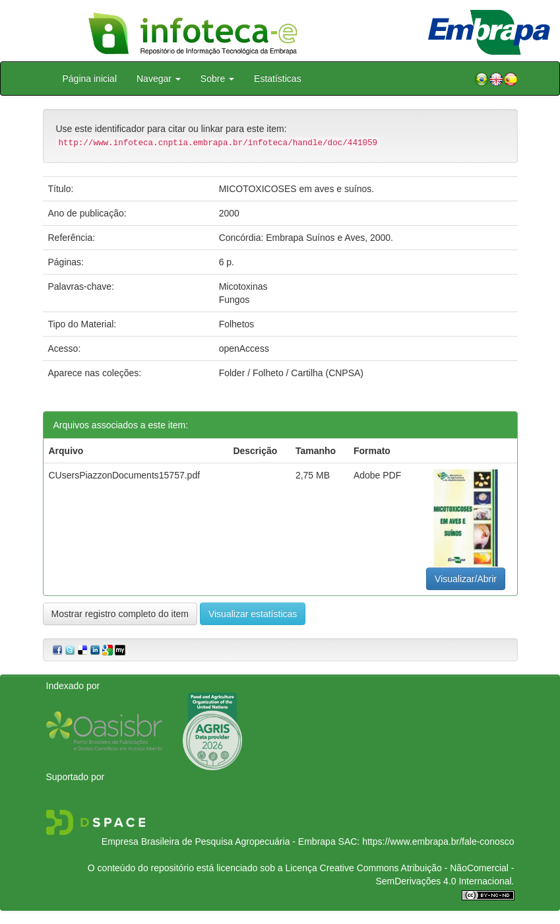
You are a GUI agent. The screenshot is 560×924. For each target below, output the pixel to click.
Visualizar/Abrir (466, 579)
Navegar (159, 79)
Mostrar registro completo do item (120, 614)
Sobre (217, 79)
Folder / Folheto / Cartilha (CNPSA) (291, 373)
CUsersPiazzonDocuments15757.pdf (125, 475)
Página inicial (90, 79)
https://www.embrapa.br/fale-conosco (438, 841)
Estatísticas (278, 79)
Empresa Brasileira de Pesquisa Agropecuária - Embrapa (219, 841)
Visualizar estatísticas (253, 614)
